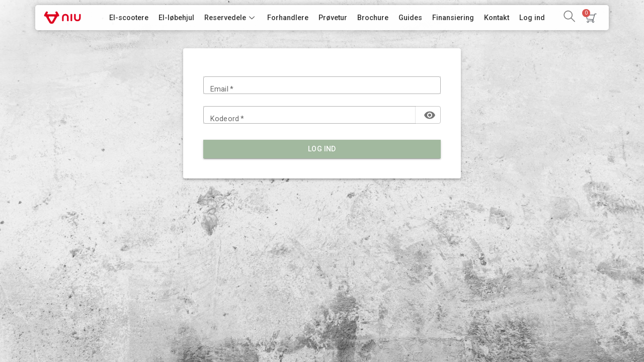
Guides (410, 18)
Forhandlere (288, 18)
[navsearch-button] (569, 18)
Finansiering (453, 18)
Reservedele (231, 18)
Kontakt (497, 18)
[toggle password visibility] (430, 115)
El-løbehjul (176, 18)
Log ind (532, 18)
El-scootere (129, 18)
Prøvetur (333, 18)
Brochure (373, 18)
